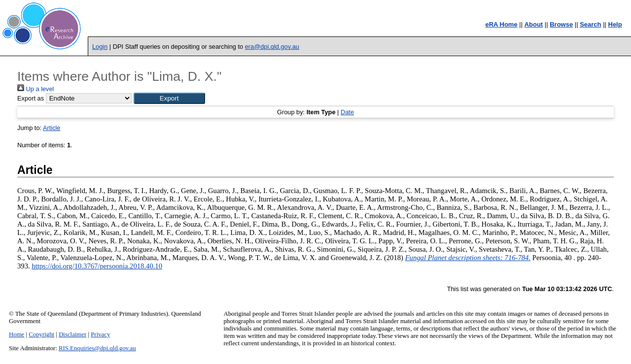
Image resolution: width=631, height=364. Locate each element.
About (534, 24)
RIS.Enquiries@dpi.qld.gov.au (97, 348)
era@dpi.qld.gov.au (272, 47)
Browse (561, 24)
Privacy (100, 334)
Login (100, 47)
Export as (31, 98)
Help (615, 24)
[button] (169, 98)
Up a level (35, 89)
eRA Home (501, 24)
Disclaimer (72, 334)
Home (17, 334)
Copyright (41, 334)
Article (52, 128)
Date (347, 112)
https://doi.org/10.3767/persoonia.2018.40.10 (97, 266)
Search (590, 24)
